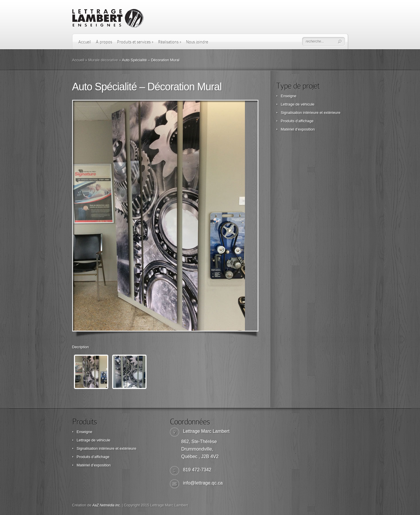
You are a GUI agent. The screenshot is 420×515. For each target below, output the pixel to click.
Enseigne (289, 96)
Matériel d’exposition (298, 129)
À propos (104, 42)
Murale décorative (103, 60)
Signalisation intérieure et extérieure (311, 113)
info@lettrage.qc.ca (203, 483)
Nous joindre (197, 42)
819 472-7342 (197, 470)
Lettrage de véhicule (298, 104)
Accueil (85, 42)
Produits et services (135, 42)
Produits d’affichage (297, 121)
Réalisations (170, 42)
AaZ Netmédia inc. (107, 505)
